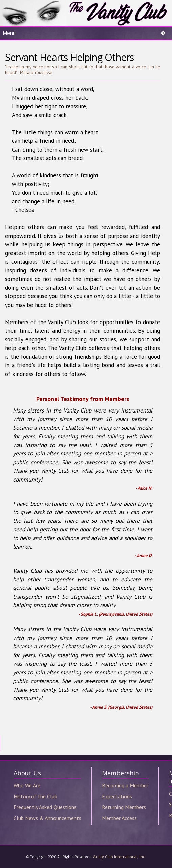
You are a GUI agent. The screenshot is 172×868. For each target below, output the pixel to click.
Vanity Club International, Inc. (119, 857)
